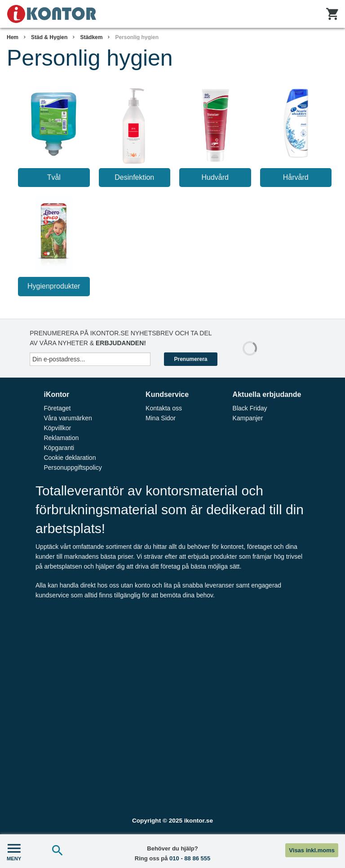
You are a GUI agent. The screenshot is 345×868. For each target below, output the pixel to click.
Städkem (91, 37)
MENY (14, 851)
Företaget (57, 408)
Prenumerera (190, 359)
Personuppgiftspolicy (73, 467)
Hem (13, 37)
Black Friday (250, 408)
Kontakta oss (164, 408)
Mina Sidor (161, 418)
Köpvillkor (57, 428)
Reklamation (61, 438)
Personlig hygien (137, 37)
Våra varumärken (68, 418)
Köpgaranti (59, 448)
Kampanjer (248, 418)
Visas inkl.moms (312, 850)
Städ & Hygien (49, 37)
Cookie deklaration (70, 458)
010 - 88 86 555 (190, 858)
